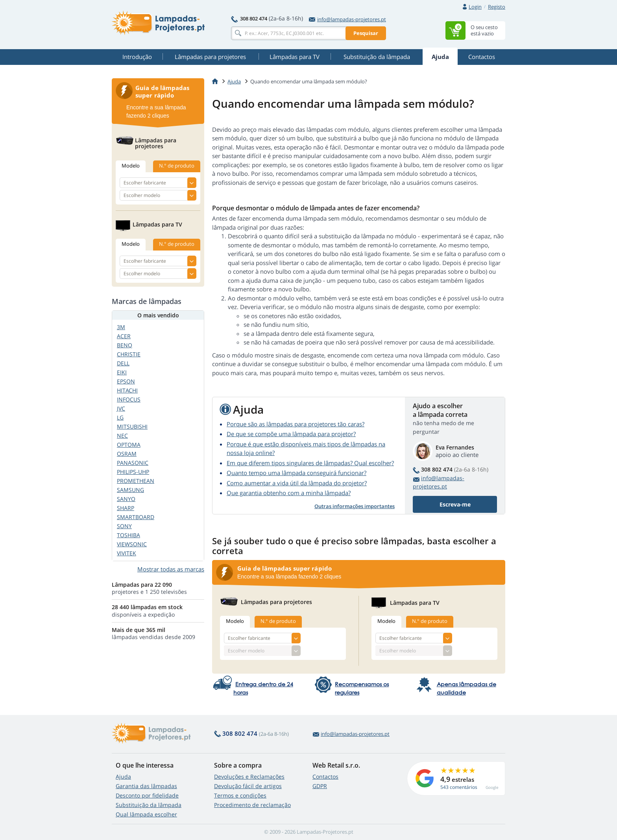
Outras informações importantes (355, 506)
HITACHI (127, 390)
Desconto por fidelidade (147, 795)
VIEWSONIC (132, 544)
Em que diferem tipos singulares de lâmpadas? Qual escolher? (310, 463)
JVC (121, 408)
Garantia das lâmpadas (146, 786)
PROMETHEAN (136, 481)
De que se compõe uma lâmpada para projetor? (291, 434)
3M (121, 327)
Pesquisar (366, 33)
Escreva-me (455, 504)
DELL (123, 363)
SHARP (126, 508)
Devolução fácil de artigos (248, 786)
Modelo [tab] (235, 621)
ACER (124, 336)
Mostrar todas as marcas (171, 569)
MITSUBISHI (132, 426)
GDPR (320, 786)
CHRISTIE (129, 354)
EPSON (126, 381)
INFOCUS (129, 399)
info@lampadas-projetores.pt (347, 19)
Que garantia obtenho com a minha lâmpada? (289, 493)
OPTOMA (129, 445)
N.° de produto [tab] (278, 621)
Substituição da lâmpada (149, 805)
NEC (122, 436)
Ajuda (123, 776)
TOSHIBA (128, 535)
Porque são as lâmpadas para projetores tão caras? (296, 424)
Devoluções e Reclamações (249, 776)
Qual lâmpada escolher (146, 814)
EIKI (122, 372)
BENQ (125, 345)
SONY (124, 526)
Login (475, 7)
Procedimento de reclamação (252, 805)
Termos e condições (240, 795)
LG (120, 417)
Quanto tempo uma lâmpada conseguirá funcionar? (296, 473)
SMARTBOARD (136, 517)
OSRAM (127, 454)
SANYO (126, 499)
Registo (497, 7)
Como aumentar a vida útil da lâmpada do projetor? (297, 483)
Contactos (325, 776)
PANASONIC (133, 463)
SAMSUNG (130, 490)
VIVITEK (127, 553)
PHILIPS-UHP (133, 472)
